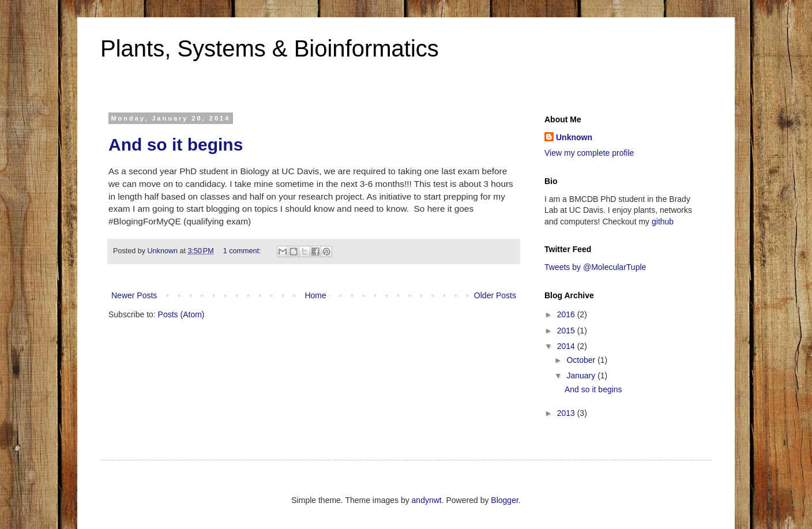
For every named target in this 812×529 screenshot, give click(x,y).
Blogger (504, 500)
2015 (567, 331)
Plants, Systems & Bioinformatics (270, 48)
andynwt (427, 500)
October (582, 360)
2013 (567, 413)
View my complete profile (589, 153)
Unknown (574, 137)
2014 (567, 346)
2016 (567, 314)
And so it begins (176, 145)
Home (315, 295)
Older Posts (495, 295)
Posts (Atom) (181, 314)
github (663, 222)
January (582, 376)
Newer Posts (134, 295)
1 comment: (243, 251)
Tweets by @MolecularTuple (595, 267)
